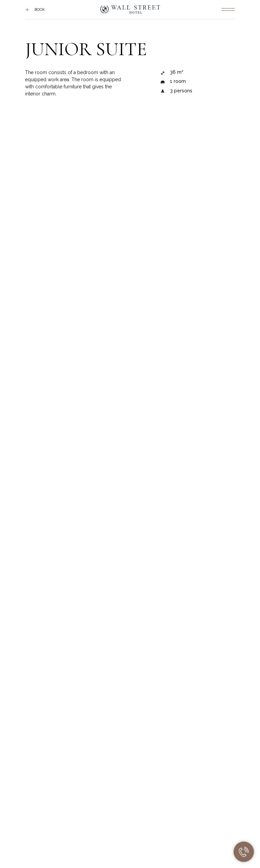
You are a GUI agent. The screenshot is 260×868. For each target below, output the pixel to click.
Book (40, 10)
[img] (228, 9)
